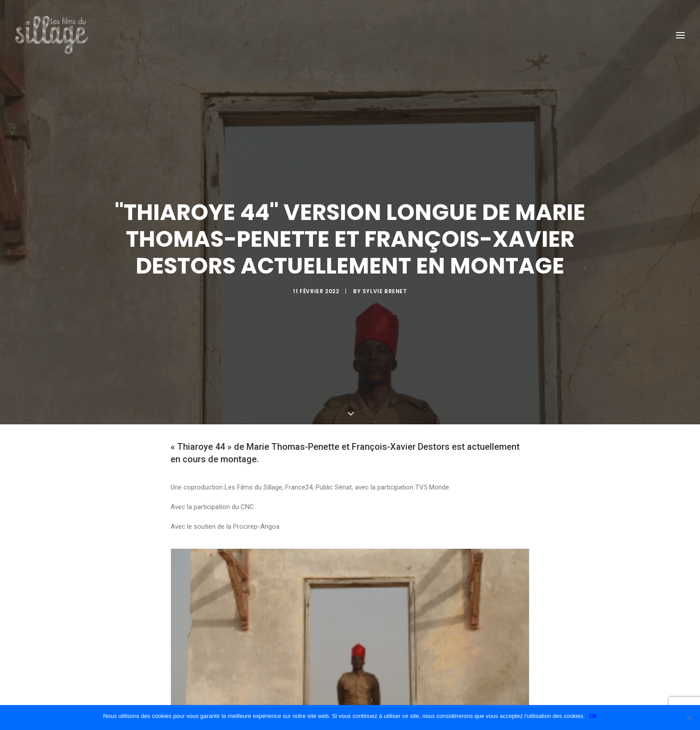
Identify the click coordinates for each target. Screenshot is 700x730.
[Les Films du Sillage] (52, 35)
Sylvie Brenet (385, 272)
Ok (593, 716)
